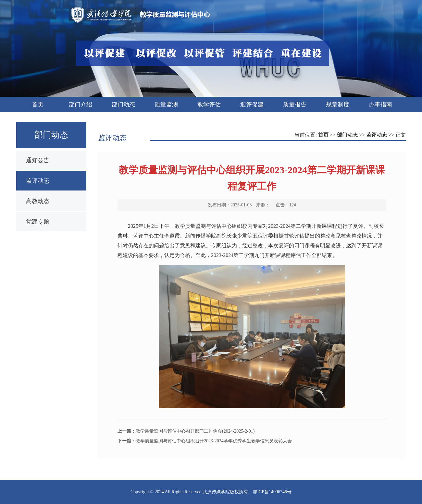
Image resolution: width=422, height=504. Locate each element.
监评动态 (38, 181)
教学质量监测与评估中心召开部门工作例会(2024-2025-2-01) (186, 431)
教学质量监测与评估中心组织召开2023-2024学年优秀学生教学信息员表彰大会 (205, 441)
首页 (323, 135)
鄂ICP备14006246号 (272, 492)
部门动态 (347, 135)
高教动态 (38, 201)
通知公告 (38, 160)
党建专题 (38, 222)
